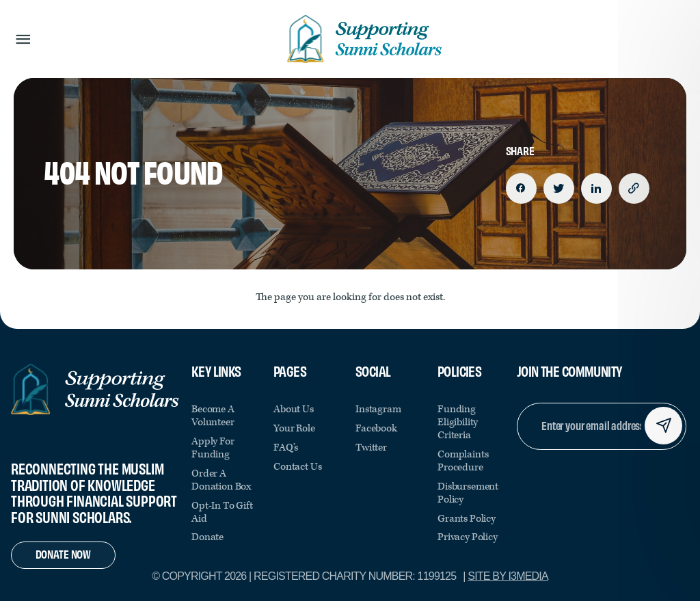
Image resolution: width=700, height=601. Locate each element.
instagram (378, 409)
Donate (207, 537)
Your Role (294, 428)
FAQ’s (286, 448)
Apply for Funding (213, 448)
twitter (371, 448)
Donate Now (63, 553)
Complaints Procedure (463, 461)
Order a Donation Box (221, 480)
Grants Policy (467, 519)
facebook (376, 428)
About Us (294, 409)
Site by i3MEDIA (508, 576)
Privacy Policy (468, 537)
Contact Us (297, 467)
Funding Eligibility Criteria (458, 422)
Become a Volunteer (213, 416)
